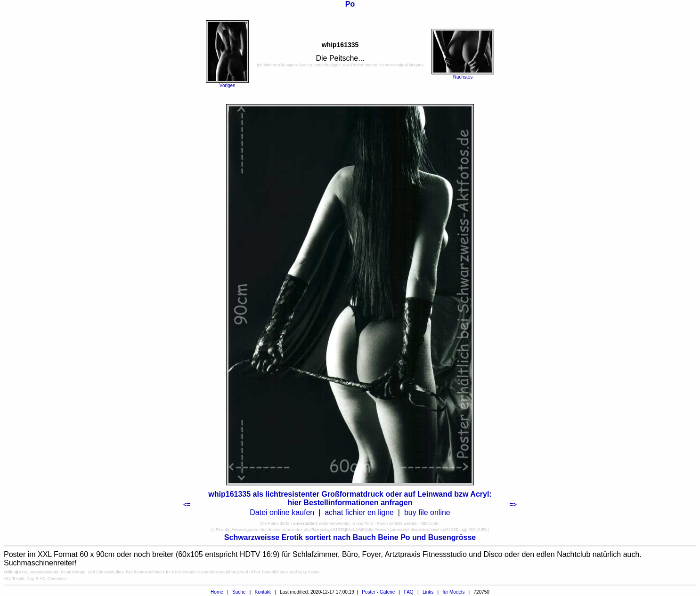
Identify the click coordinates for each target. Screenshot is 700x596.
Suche (239, 592)
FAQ (409, 592)
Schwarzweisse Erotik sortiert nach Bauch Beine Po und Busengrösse (350, 537)
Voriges (227, 85)
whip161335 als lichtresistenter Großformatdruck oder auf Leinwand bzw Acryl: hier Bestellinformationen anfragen (350, 498)
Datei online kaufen (282, 512)
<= (187, 504)
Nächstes (463, 77)
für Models (454, 592)
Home (217, 592)
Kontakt (263, 592)
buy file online (427, 512)
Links (428, 592)
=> (513, 504)
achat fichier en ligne (359, 512)
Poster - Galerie (378, 592)
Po (350, 4)
